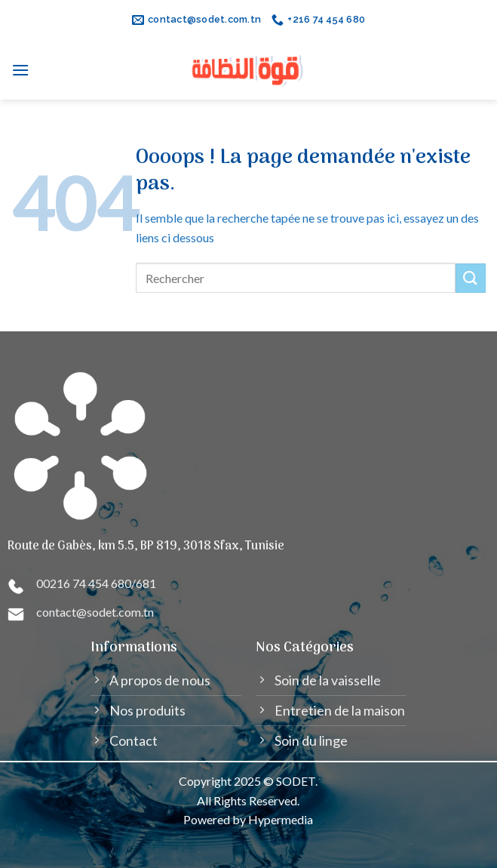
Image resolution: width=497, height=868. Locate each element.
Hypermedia (281, 819)
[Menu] (21, 70)
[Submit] (471, 278)
